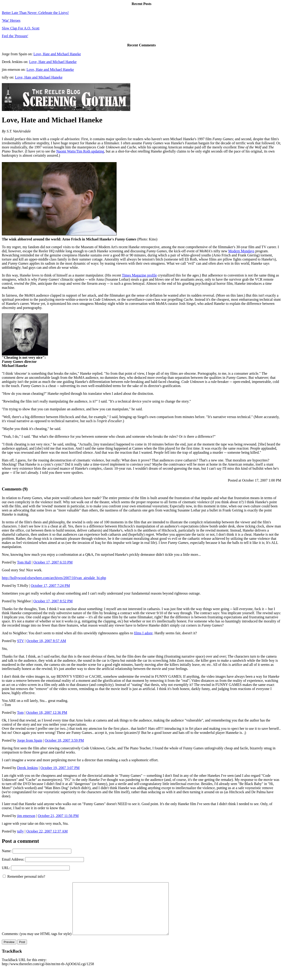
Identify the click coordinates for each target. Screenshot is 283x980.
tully (20, 831)
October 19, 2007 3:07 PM (60, 768)
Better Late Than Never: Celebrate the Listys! (35, 13)
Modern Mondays (241, 251)
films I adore (143, 633)
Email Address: (13, 859)
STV (21, 641)
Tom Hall (24, 562)
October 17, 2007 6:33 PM (53, 562)
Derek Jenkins (28, 768)
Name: (7, 851)
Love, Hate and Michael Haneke (57, 54)
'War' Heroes (11, 20)
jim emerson (26, 816)
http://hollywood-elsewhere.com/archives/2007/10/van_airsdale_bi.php (54, 578)
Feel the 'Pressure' (15, 36)
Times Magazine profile (139, 275)
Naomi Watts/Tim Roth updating (80, 151)
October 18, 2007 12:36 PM (47, 713)
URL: (6, 868)
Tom (20, 713)
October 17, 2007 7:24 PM (50, 586)
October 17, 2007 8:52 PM (53, 601)
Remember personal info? (24, 876)
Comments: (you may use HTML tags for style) (37, 944)
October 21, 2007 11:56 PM (58, 816)
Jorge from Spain (30, 740)
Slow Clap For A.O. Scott (21, 28)
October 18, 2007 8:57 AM (46, 641)
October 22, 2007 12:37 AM (47, 831)
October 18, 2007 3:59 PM (64, 740)
